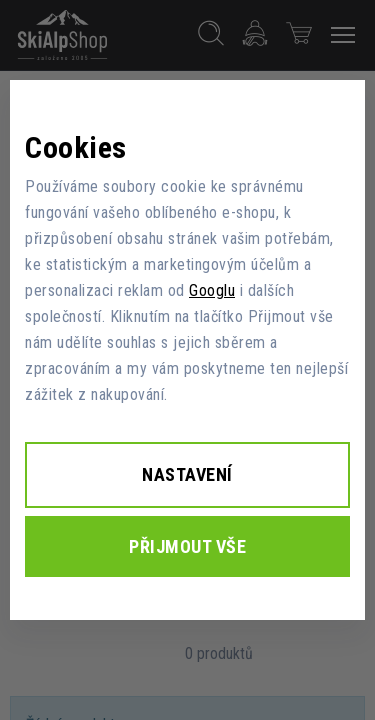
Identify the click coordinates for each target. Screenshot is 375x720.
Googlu (212, 290)
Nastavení (187, 474)
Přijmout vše (187, 546)
